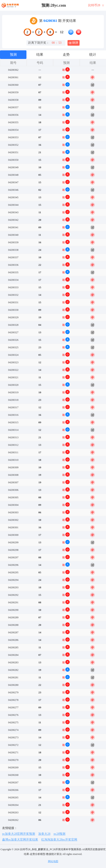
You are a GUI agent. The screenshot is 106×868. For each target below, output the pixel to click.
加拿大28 (44, 834)
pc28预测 (59, 834)
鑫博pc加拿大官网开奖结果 (20, 840)
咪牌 (73, 43)
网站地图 (53, 861)
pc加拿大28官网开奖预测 (19, 834)
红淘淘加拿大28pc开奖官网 (59, 840)
